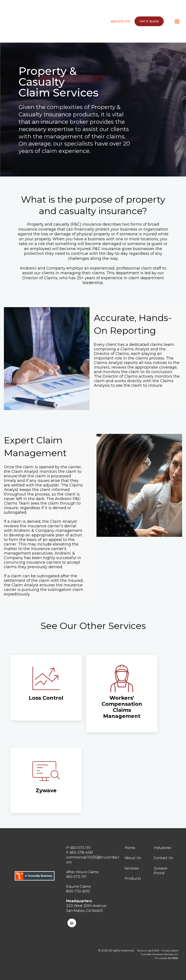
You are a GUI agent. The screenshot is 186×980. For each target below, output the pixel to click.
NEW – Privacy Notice (166, 951)
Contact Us (163, 858)
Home (130, 848)
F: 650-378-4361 (80, 852)
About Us (133, 858)
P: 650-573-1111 (78, 848)
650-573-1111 (121, 15)
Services (132, 868)
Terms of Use (144, 951)
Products (133, 878)
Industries (162, 848)
